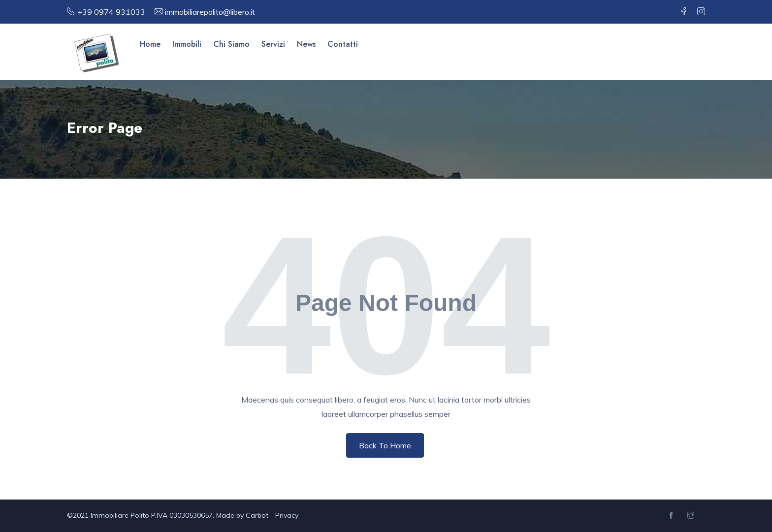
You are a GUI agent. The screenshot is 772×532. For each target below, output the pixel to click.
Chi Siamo (231, 44)
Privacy (287, 515)
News (306, 44)
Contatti (343, 44)
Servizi (273, 44)
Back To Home (385, 445)
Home (150, 44)
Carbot (257, 515)
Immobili (187, 44)
